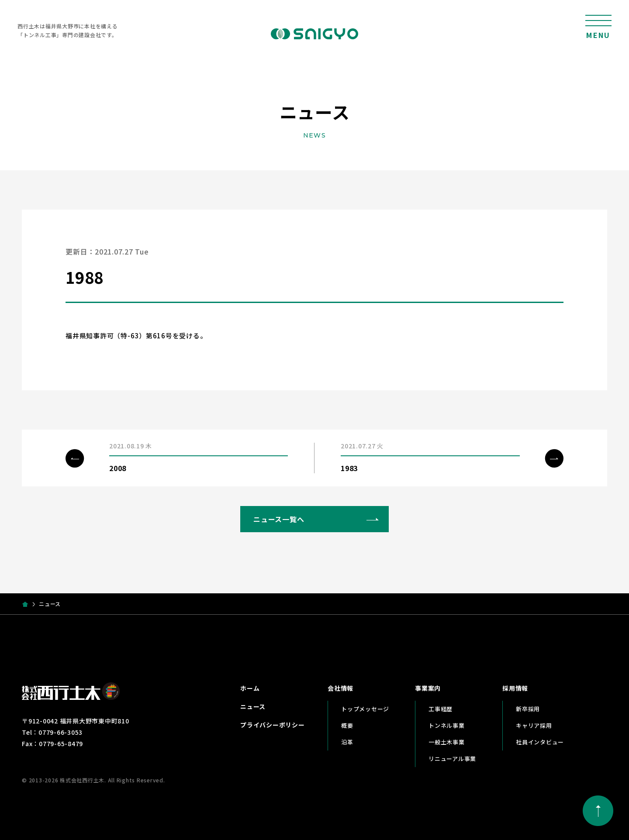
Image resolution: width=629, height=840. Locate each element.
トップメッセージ (365, 709)
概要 (347, 725)
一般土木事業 (447, 742)
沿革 (347, 742)
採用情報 (515, 688)
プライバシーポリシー (273, 725)
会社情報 (340, 688)
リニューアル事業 (452, 759)
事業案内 (428, 688)
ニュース (253, 706)
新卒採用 (528, 709)
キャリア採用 (534, 725)
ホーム (250, 688)
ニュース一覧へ (279, 519)
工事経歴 (441, 709)
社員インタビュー (540, 742)
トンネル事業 (447, 725)
